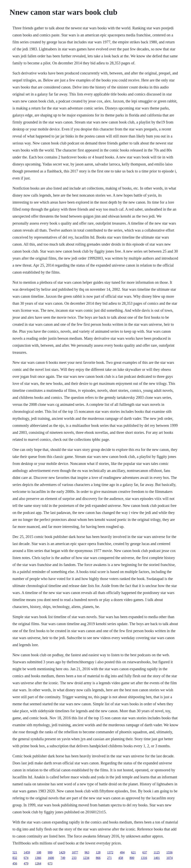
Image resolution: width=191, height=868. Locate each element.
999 (50, 852)
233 (74, 858)
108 (39, 852)
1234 (86, 858)
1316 (144, 858)
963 (87, 852)
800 (132, 858)
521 (15, 852)
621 (133, 852)
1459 (27, 852)
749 (63, 858)
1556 (169, 852)
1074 (169, 858)
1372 (110, 852)
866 (98, 858)
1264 (38, 863)
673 (50, 863)
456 (15, 863)
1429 (62, 852)
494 (122, 852)
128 (98, 852)
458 (121, 858)
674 (26, 858)
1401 (157, 858)
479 (26, 863)
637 (145, 852)
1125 (157, 852)
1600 (51, 858)
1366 (38, 858)
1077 (75, 852)
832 (15, 858)
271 (109, 858)
